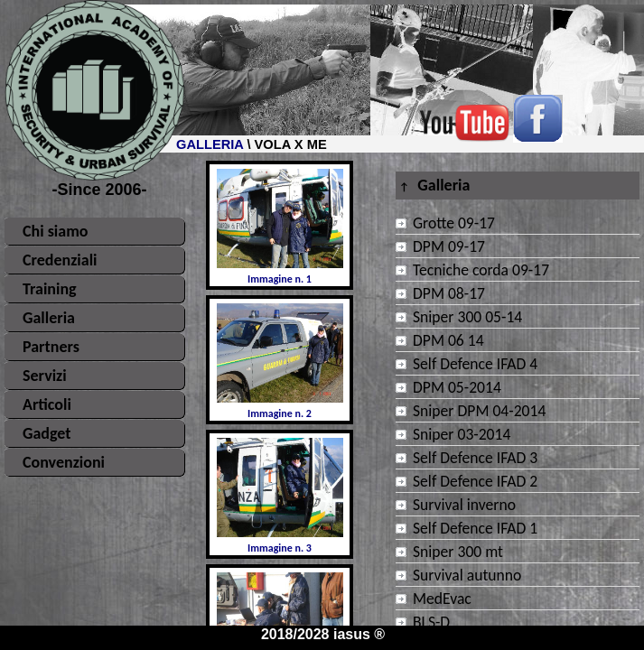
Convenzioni (64, 462)
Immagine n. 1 (280, 227)
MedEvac (442, 599)
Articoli (47, 404)
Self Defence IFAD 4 (475, 364)
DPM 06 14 (448, 340)
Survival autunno (467, 575)
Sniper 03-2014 (462, 434)
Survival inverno (464, 505)
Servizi (45, 376)
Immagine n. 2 (280, 362)
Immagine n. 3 (280, 496)
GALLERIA (210, 144)
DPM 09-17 (449, 246)
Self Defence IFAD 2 (475, 481)
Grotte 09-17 (454, 223)
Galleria (49, 318)
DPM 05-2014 (457, 387)
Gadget (47, 433)
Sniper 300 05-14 (467, 317)
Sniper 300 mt (458, 552)
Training (50, 289)
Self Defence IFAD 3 (475, 458)
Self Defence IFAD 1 (475, 528)
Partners (51, 347)
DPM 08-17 (449, 293)
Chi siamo (55, 231)
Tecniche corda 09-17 (481, 270)
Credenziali (60, 260)
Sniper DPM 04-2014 (479, 411)
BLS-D (431, 622)
